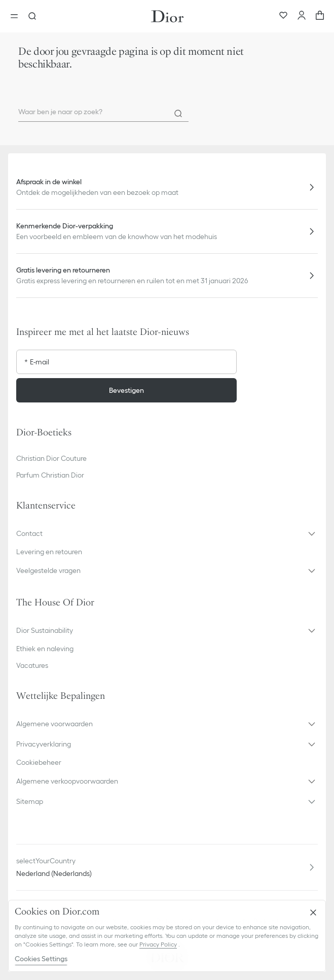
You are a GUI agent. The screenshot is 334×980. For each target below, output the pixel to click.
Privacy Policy (158, 944)
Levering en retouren (49, 552)
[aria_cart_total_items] (320, 16)
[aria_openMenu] (17, 16)
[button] (167, 533)
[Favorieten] (283, 16)
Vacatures (32, 665)
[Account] (302, 16)
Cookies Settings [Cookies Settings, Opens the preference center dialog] (41, 959)
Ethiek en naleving (45, 649)
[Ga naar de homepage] (167, 16)
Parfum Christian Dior (50, 475)
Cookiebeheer (39, 762)
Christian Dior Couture (51, 458)
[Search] (178, 114)
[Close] (313, 913)
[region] (167, 936)
